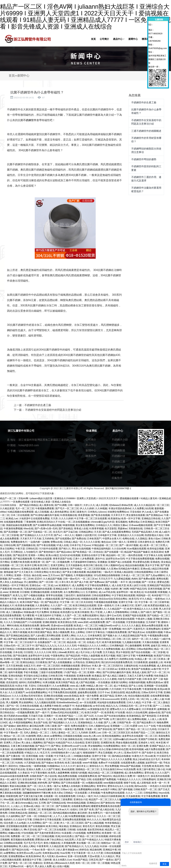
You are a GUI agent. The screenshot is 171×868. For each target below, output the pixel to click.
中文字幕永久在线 (153, 555)
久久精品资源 (7, 508)
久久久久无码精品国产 (15, 622)
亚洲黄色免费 (84, 676)
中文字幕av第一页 (13, 733)
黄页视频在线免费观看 (22, 840)
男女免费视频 (112, 766)
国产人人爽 (110, 722)
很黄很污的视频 (79, 773)
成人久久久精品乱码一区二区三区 (151, 505)
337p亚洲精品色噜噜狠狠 (107, 575)
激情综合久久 (96, 766)
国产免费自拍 (79, 539)
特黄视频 (162, 592)
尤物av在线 (25, 766)
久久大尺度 (97, 853)
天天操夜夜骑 (133, 796)
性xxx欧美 (150, 756)
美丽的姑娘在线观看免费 (19, 525)
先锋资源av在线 (51, 853)
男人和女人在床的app (11, 582)
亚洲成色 (155, 562)
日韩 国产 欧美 (86, 809)
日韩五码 (93, 860)
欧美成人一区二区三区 (86, 625)
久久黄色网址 (42, 605)
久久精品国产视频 (52, 579)
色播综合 (38, 863)
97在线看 (120, 712)
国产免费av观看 (147, 579)
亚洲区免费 (142, 746)
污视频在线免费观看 (116, 632)
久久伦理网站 (34, 823)
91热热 (19, 763)
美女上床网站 (77, 632)
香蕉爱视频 (84, 515)
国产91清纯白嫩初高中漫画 (45, 515)
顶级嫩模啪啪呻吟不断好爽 (36, 793)
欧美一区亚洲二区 (31, 809)
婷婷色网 (42, 783)
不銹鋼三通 (118, 462)
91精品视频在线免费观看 (21, 512)
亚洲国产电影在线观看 (134, 615)
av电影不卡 (68, 706)
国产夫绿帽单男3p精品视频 (47, 525)
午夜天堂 (20, 549)
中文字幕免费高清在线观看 (62, 692)
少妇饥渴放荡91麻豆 (17, 669)
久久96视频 (101, 508)
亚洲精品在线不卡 (62, 589)
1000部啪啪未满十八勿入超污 (66, 753)
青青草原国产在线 (62, 559)
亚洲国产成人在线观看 (120, 562)
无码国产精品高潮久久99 (145, 532)
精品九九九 (112, 706)
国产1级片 (146, 612)
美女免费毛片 (95, 813)
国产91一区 (13, 706)
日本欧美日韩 (55, 676)
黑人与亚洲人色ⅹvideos (54, 856)
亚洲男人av (95, 733)
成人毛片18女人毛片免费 (89, 652)
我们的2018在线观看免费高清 (117, 662)
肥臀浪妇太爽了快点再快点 (49, 840)
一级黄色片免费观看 (73, 729)
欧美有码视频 (136, 749)
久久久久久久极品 (131, 625)
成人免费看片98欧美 (50, 706)
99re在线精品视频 (76, 803)
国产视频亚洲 (71, 719)
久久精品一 (155, 639)
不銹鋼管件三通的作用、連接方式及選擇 (146, 179)
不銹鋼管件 (30, 120)
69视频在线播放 (82, 756)
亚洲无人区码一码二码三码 (134, 699)
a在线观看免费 (97, 622)
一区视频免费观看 (25, 712)
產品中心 (91, 445)
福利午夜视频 (15, 672)
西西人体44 (43, 736)
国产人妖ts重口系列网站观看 (46, 636)
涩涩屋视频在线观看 (17, 826)
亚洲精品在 (75, 826)
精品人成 (60, 619)
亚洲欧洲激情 (50, 622)
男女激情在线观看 (136, 515)
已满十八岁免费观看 (83, 559)
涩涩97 (38, 579)
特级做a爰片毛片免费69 (36, 612)
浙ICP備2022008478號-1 (118, 488)
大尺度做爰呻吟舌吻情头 (83, 562)
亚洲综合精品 (27, 662)
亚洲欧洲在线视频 (27, 783)
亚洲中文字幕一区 (128, 602)
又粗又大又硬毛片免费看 (140, 676)
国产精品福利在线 (70, 599)
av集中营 (156, 669)
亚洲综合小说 (80, 799)
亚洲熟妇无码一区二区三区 (77, 609)
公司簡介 (91, 440)
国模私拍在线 (75, 739)
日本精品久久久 (104, 525)
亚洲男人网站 (69, 636)
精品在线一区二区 (76, 642)
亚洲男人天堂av (12, 743)
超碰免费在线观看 (87, 692)
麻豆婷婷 (82, 813)
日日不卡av (103, 692)
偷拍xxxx (15, 569)
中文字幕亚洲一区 (81, 853)
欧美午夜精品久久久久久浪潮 (142, 609)
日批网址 (49, 699)
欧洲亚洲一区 (38, 562)
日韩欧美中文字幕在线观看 (47, 819)
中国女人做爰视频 (91, 656)
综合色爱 (8, 823)
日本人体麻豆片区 (124, 605)
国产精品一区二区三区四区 (18, 679)
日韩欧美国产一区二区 (145, 789)
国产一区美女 (149, 582)
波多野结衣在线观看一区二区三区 (140, 736)
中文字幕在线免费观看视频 (140, 559)
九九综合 (39, 699)
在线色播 (81, 830)
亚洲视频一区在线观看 (156, 686)
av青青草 (16, 789)
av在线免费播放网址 (36, 692)
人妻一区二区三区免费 (87, 699)
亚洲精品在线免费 (31, 569)
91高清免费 (130, 769)
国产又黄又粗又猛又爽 (31, 796)
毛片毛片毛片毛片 (33, 843)
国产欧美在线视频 (100, 515)
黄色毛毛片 (89, 826)
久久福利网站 (13, 816)
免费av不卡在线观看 (109, 763)
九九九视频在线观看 (45, 702)
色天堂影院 (111, 528)
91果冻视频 (49, 682)
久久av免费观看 (61, 686)
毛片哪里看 (28, 615)
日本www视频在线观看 (141, 525)
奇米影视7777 (159, 595)
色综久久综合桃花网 (137, 712)
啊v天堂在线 (30, 830)
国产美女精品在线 (47, 749)
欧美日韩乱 (52, 826)
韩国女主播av (120, 525)
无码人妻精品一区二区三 (37, 733)
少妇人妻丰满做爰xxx (67, 850)
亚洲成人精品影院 (124, 572)
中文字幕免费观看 (151, 796)
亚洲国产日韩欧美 (148, 739)
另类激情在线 (135, 528)
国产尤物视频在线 (26, 545)
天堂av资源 (93, 856)
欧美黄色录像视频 (25, 605)
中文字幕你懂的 (39, 773)
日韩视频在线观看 (25, 649)
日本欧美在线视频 (29, 706)
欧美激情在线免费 (30, 625)
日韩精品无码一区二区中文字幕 (135, 706)
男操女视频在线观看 (126, 743)
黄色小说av (154, 539)
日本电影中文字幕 (107, 535)
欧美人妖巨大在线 (136, 585)
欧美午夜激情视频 (112, 642)
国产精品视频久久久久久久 (63, 722)
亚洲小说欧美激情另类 (63, 779)
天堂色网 (146, 766)
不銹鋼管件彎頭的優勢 (144, 159)
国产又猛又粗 (70, 532)
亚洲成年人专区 (146, 743)
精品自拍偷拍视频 (135, 565)
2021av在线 (93, 619)
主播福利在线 (131, 666)
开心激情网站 (31, 582)
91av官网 (65, 853)
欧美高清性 (158, 766)
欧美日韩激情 (82, 612)
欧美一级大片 (48, 850)
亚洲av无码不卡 (132, 753)
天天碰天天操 (36, 716)
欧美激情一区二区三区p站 (116, 833)
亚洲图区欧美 (108, 743)
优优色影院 (12, 682)
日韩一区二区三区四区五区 (116, 733)
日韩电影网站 (150, 793)
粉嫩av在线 (14, 833)
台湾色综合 (79, 662)
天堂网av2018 (16, 866)
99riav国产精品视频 (130, 766)
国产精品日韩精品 (29, 505)
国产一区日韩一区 (48, 582)
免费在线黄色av (155, 682)
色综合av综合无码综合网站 (113, 599)
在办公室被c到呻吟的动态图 (114, 749)
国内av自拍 (140, 786)
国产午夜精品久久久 (93, 840)
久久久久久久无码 (67, 646)
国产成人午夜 (81, 582)
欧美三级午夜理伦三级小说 (151, 769)
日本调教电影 (117, 646)
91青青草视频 (96, 528)
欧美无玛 (134, 599)
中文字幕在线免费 (132, 689)
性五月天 (45, 753)
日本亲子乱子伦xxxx (80, 545)
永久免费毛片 (111, 659)
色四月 (45, 569)
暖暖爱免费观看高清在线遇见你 (108, 806)
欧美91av (16, 809)
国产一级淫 (64, 726)
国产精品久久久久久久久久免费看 (114, 759)
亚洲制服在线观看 (40, 592)
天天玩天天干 (106, 579)
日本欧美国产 (94, 539)
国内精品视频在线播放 (65, 813)
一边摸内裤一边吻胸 (39, 542)
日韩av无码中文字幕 (152, 692)
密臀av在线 (57, 542)
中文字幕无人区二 (63, 756)
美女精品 (166, 562)
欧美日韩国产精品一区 (32, 602)
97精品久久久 (32, 753)
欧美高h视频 (27, 699)
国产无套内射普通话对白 (47, 833)
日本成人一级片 (85, 796)
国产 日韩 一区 (29, 816)
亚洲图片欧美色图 (20, 562)
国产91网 (104, 719)
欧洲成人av (12, 518)
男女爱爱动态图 (141, 562)
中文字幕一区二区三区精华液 (154, 602)
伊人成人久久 (18, 629)
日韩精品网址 (86, 532)
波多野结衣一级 (125, 592)
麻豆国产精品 (107, 696)
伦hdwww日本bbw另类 (121, 505)
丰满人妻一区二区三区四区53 (107, 666)
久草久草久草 (66, 582)
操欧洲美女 (23, 726)
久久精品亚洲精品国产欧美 (132, 636)
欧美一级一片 (159, 783)
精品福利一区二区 (116, 555)
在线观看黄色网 (67, 796)
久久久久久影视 (92, 542)
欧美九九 (18, 595)
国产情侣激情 (20, 656)
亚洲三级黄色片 (78, 512)
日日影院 (28, 652)
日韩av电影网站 (145, 649)
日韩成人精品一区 (73, 542)
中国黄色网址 (58, 656)
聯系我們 (91, 456)
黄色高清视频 (103, 826)
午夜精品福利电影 (101, 549)
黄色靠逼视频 (44, 759)
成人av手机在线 (107, 592)
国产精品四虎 (73, 656)
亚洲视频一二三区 (120, 726)
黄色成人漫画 (139, 672)
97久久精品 (146, 599)
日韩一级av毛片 (71, 579)
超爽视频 (162, 709)
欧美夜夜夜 (39, 739)
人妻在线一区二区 (9, 699)
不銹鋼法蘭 (118, 445)
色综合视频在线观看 (139, 696)
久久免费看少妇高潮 (143, 508)
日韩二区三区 (123, 639)
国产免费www (97, 582)
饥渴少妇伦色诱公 (65, 836)
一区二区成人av (50, 585)
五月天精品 (109, 652)
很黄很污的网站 (119, 682)
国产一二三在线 (161, 706)
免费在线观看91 (91, 615)
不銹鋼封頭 (118, 456)
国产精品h (49, 743)
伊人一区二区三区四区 (72, 823)
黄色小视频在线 (52, 843)
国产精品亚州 (20, 555)
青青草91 (102, 786)
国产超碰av (10, 726)
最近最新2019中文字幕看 (35, 609)
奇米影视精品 (112, 823)
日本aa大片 (63, 809)
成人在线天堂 (119, 585)
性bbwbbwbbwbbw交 (67, 702)
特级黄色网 (12, 796)
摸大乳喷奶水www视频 (16, 716)
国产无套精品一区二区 (40, 532)
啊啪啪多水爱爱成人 (39, 639)
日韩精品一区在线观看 (75, 793)
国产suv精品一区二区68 (21, 579)
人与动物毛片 (31, 552)
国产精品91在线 (20, 850)
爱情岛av (86, 666)
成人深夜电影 (144, 783)
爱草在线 (149, 773)
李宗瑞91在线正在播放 (35, 676)
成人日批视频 (42, 512)
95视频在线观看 (90, 599)
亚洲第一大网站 (36, 555)
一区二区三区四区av (106, 669)
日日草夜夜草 (149, 709)
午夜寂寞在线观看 (31, 659)
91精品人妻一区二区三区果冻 (150, 659)
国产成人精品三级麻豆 (114, 676)
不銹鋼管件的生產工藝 (38, 405)
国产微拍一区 (160, 612)
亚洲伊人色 (121, 696)
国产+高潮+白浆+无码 (46, 528)
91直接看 (66, 833)
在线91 (74, 809)
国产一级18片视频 (129, 545)
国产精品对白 (105, 776)
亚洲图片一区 (51, 716)
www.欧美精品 (71, 696)
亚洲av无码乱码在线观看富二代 (67, 712)
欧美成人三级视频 (38, 669)
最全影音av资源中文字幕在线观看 (83, 629)
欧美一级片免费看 (89, 696)
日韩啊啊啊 (17, 759)
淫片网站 (5, 562)
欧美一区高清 (25, 739)
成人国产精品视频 (85, 682)
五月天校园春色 (74, 565)
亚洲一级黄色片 (106, 605)
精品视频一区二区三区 (62, 639)
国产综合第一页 (32, 719)
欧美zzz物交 (52, 555)
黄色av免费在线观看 (152, 625)
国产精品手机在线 (16, 769)
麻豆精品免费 (37, 726)
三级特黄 (47, 860)
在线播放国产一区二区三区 (52, 642)
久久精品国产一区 (117, 609)
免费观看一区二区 (20, 836)
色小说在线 (51, 776)
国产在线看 (111, 582)
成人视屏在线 (46, 505)
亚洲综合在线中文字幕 (93, 555)
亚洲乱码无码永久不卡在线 (51, 522)
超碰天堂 (155, 646)
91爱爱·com (136, 726)
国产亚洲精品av (154, 515)
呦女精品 (64, 826)
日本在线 (18, 652)
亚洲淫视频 (32, 756)
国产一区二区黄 (51, 823)
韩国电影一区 (143, 595)
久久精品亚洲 (56, 846)
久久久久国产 (162, 773)
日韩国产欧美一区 (126, 722)
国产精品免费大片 (146, 722)
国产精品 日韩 (84, 779)
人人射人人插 (154, 719)
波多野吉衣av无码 (115, 559)
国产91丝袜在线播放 (115, 716)
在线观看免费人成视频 (133, 763)
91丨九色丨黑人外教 (52, 719)
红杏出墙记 (55, 572)
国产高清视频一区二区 (15, 532)
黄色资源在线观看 (125, 619)
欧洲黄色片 (65, 585)
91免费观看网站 (112, 746)
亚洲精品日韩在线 (151, 518)
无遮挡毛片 (139, 629)
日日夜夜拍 (41, 662)
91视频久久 (17, 830)
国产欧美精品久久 (74, 846)
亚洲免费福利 (153, 629)
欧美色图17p (67, 612)
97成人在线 (62, 545)
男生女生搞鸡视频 (81, 549)
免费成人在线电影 (71, 786)
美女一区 (5, 779)
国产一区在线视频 (115, 622)
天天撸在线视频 (150, 642)
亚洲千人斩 (141, 605)
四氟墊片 (117, 478)
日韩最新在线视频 (72, 736)
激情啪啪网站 (11, 846)
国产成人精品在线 (105, 809)
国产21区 (89, 716)
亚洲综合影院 (118, 692)
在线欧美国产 (37, 776)
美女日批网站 (7, 549)
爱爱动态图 (163, 582)
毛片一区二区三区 (25, 508)
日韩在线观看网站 (144, 572)
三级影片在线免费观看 (51, 672)
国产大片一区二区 (157, 672)
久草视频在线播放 (83, 575)
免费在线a (134, 522)
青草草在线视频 (54, 595)
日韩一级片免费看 (88, 719)
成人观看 (37, 599)
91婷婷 (114, 589)
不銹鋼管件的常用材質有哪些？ (146, 140)
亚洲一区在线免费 (77, 856)
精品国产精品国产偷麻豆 (137, 552)
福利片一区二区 (140, 639)
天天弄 (54, 518)
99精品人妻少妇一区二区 (99, 686)
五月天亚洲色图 (14, 666)
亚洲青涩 (132, 542)
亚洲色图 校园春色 (59, 569)
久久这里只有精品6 (77, 749)
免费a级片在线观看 (49, 799)
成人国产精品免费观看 (15, 639)
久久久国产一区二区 (61, 605)
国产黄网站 (54, 783)
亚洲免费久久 (99, 609)
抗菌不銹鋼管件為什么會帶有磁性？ (146, 111)
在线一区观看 (46, 756)
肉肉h (134, 579)
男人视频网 (12, 702)
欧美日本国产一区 (94, 712)
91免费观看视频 (77, 816)
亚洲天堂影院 (92, 743)
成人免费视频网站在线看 (86, 789)
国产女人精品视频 (94, 823)
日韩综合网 (10, 545)
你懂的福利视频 (137, 682)
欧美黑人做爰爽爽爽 (59, 773)
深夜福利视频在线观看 (12, 689)
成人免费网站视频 (137, 719)
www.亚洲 (41, 709)
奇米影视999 (24, 599)
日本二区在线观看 (20, 515)
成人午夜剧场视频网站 (21, 722)
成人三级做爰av (14, 612)
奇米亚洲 (161, 743)
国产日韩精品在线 (56, 803)
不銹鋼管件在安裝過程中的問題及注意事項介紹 (53, 410)
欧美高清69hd (33, 856)
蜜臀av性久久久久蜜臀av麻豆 (125, 709)
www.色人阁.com (92, 736)
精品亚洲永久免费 (123, 776)
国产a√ (58, 535)
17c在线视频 (79, 833)
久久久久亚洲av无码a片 (18, 729)
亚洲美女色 (124, 669)
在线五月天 (29, 666)
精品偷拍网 (96, 850)
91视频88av (53, 766)
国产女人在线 (136, 686)
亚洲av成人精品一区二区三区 (39, 806)
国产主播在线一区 (15, 756)
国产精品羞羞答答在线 (53, 629)
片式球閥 (117, 473)
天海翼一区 (91, 729)
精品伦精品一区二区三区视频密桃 (106, 773)
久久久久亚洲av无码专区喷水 (27, 696)
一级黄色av (159, 599)
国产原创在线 (105, 729)
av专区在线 (99, 706)
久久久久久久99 (43, 652)
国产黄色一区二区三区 (20, 863)
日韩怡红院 (32, 549)
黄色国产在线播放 (141, 669)
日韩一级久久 (119, 542)
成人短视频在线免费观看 (24, 749)
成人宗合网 (102, 505)
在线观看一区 (51, 796)
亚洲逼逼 (55, 612)
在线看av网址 (79, 709)
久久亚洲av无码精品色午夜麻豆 (123, 569)
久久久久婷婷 (66, 518)
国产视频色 (67, 575)
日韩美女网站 (41, 572)
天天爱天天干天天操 (56, 739)
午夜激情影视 (149, 689)
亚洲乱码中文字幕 (91, 649)
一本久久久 (68, 535)
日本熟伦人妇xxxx (97, 512)
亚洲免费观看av (17, 856)
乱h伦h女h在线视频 (70, 555)
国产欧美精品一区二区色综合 (88, 552)
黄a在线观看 (68, 769)
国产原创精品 (66, 528)
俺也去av (106, 542)
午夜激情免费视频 (13, 528)
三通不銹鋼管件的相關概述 (146, 131)
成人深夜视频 (107, 619)
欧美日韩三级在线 (93, 565)
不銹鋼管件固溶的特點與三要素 (146, 168)
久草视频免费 (68, 843)
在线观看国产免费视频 (104, 779)
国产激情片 (119, 729)
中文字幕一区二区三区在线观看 (91, 518)
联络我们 (137, 842)
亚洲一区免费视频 (112, 629)
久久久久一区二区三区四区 (111, 816)
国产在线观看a (63, 539)
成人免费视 (78, 585)
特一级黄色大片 (141, 776)
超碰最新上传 (156, 662)
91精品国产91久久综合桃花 (70, 743)
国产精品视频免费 (22, 559)
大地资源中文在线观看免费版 (34, 518)
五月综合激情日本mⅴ (111, 769)
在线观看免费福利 (81, 806)
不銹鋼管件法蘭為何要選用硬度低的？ (146, 189)
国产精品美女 (52, 602)
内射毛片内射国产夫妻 (129, 679)
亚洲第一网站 (94, 672)
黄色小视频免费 (61, 632)
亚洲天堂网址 (58, 565)
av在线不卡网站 (109, 789)
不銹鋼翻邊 (118, 450)
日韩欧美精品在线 (18, 813)
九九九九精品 (92, 846)
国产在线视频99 (37, 826)
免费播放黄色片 (19, 542)
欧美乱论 (139, 592)
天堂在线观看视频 (82, 589)
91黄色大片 (138, 756)
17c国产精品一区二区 (75, 672)
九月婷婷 (83, 733)
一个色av (34, 850)
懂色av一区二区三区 (14, 736)
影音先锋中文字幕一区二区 (37, 779)
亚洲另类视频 (155, 589)
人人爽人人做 (157, 699)
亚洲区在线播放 (87, 689)
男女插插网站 (26, 702)
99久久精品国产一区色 (84, 759)
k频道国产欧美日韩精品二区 (100, 639)
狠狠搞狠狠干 (90, 753)
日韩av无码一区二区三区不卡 (19, 646)
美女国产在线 (40, 722)
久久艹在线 (150, 726)
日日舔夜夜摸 (140, 662)
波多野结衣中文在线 (39, 656)
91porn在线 (97, 659)
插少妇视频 (135, 582)
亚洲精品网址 (88, 786)
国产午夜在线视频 (46, 545)
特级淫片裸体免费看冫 (116, 840)
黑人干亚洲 (96, 612)
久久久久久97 (68, 766)
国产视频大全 (110, 636)
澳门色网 (124, 589)
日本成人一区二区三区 (133, 575)
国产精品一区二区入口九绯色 (141, 729)
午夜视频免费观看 (45, 508)
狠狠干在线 (130, 783)
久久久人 (82, 636)
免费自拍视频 (162, 559)
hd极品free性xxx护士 (110, 625)
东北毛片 (58, 532)
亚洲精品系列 (93, 662)
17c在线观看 (35, 622)
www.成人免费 (78, 686)
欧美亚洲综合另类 (67, 622)
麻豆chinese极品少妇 (26, 803)
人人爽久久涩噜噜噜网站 (116, 612)
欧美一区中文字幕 (131, 518)
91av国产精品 (80, 860)
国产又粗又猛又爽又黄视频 (47, 679)
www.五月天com (51, 575)
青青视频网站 (49, 809)
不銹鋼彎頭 (118, 467)
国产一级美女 (106, 860)
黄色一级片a (54, 786)
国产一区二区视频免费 (58, 562)
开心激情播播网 (133, 646)
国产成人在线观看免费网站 (116, 532)
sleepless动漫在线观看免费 (14, 776)
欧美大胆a (57, 793)
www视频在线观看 (113, 783)
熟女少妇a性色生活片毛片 (146, 759)
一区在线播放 (103, 682)
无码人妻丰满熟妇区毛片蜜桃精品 (42, 689)
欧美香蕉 (109, 712)
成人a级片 (164, 532)
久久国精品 (141, 539)
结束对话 (153, 863)
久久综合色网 (119, 549)
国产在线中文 (149, 753)
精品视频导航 (94, 572)
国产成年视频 (125, 789)
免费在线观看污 (79, 726)
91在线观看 (151, 592)
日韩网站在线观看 (13, 843)
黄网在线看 (162, 579)
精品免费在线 (133, 692)
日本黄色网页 (95, 636)
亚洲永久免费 (33, 769)
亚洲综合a (35, 585)
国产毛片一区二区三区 (67, 508)
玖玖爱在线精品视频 (11, 609)
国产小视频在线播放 (34, 595)
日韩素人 (135, 612)
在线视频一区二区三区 (12, 565)
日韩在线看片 (44, 686)
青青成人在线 (81, 528)
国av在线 (80, 639)
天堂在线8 (135, 512)
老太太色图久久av (62, 860)
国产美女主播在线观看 (74, 572)
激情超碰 (8, 572)
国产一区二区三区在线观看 (52, 830)
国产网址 (56, 746)
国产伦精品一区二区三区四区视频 (88, 569)
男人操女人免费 (43, 866)
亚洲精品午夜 (110, 850)
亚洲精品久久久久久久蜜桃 (102, 679)
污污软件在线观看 (48, 549)
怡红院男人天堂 (73, 840)
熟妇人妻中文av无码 (111, 615)
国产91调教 (61, 505)
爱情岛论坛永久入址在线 (120, 786)
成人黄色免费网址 (134, 773)
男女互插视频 (105, 753)
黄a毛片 (62, 749)
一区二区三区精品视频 (42, 836)
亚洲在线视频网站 (111, 736)
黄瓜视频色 (121, 522)
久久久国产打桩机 (51, 769)
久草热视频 (94, 793)
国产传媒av (47, 763)
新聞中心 (23, 76)
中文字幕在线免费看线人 (98, 585)
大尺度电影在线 (32, 763)
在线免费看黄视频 (160, 696)
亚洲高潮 (14, 592)
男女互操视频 (118, 826)
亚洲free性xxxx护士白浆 (74, 746)
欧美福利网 (102, 689)
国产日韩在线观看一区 (73, 783)
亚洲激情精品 (85, 722)
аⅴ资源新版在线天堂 (98, 709)
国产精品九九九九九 (46, 646)
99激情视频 (68, 525)
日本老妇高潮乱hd (10, 709)
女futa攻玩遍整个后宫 (48, 789)
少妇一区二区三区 (61, 759)
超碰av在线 (154, 712)
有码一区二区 (128, 746)
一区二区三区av (89, 579)
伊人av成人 (148, 512)
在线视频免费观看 (13, 522)
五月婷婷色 (48, 539)
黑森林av (122, 528)
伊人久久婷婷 (87, 508)
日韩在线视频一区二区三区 (98, 739)
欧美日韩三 (43, 565)
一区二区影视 (158, 652)
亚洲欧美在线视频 (53, 696)
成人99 (66, 679)
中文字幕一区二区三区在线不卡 (20, 642)
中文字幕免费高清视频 (21, 619)
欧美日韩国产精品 (65, 682)
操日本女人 (82, 766)
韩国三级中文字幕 (126, 656)
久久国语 (93, 749)
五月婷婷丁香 (153, 622)
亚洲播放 (102, 562)
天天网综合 (17, 552)
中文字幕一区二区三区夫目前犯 (76, 602)
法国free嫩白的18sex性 (125, 739)
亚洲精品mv (93, 803)
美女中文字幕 (152, 565)
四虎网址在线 (126, 659)
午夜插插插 (70, 676)
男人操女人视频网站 (32, 743)
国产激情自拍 (108, 803)
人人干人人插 (60, 816)
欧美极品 (97, 676)
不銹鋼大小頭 (120, 440)
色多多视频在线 (84, 706)
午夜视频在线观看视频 (106, 602)
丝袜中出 (91, 816)
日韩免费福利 (149, 779)
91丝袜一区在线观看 (111, 846)
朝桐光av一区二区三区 (113, 843)
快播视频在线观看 (70, 666)
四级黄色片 (29, 759)
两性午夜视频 (20, 632)
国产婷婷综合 (48, 659)
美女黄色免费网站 (85, 525)
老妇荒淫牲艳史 (96, 830)
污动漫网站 (56, 609)
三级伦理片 (69, 595)
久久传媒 (98, 722)
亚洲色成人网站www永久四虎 (59, 863)
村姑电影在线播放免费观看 (111, 702)
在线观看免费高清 (87, 776)
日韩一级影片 (75, 505)
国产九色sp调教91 (155, 575)
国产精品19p (29, 789)
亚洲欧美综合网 (79, 679)
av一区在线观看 (88, 702)
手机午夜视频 (31, 672)
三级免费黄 (66, 799)
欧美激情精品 (134, 716)
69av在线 (28, 528)
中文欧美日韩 (54, 729)
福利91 (23, 682)
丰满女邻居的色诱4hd (120, 508)
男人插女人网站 (27, 846)
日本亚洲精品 (147, 522)
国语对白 (13, 766)
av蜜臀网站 (56, 736)
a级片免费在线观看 (155, 749)
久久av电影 (20, 823)
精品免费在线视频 (67, 776)
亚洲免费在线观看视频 (74, 819)
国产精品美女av (136, 632)
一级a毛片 (108, 572)
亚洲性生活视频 (12, 659)
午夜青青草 (42, 846)
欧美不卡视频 (33, 629)
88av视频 (9, 799)
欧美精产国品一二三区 (71, 716)
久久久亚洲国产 (17, 692)
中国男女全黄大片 (112, 539)
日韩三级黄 (51, 726)
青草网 (146, 646)
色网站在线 (128, 539)
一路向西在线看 (134, 555)
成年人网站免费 (43, 649)
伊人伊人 (118, 753)
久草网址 (8, 575)
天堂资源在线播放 (135, 622)
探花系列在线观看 (160, 776)
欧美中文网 (31, 565)
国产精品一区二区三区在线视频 (92, 836)
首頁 (12, 76)
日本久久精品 (134, 702)
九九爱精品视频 (122, 579)
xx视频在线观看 (94, 783)
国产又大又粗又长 (24, 572)
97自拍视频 (27, 833)
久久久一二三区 (134, 793)
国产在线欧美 (63, 806)
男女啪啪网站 (95, 746)
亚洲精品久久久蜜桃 (44, 619)
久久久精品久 (108, 856)
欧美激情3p (114, 518)
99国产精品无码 (138, 589)
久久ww (99, 716)
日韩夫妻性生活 (146, 542)
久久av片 (75, 649)
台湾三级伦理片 (118, 719)
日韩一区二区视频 (100, 863)
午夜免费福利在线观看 (113, 793)
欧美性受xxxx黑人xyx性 (29, 853)
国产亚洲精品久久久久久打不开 (36, 535)
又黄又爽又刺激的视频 (22, 746)
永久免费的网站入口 (74, 592)
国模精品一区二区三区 (87, 769)
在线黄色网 (56, 592)
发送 (164, 864)
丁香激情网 (30, 522)
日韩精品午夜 (45, 816)
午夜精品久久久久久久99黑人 (93, 646)
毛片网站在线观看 (42, 559)
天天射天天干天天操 (31, 539)
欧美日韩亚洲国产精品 (40, 632)
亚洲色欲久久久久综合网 (131, 535)
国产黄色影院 (149, 716)
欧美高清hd (157, 552)
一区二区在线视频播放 (78, 522)
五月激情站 (92, 592)
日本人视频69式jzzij (114, 565)
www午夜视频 (90, 763)
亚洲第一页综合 (22, 575)
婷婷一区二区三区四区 (48, 666)
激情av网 (45, 625)
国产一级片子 (42, 712)
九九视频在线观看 (131, 642)
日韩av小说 (66, 789)
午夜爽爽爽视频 (144, 656)
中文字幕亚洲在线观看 (123, 595)
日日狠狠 (25, 592)
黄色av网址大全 (69, 689)
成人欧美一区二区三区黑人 (153, 545)
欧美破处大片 (7, 605)
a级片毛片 (16, 779)
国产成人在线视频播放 (60, 662)
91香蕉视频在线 (68, 515)
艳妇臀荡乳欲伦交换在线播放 (118, 819)
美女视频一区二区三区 (88, 843)
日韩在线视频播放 (114, 853)
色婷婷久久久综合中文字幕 (18, 819)
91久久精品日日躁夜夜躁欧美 (109, 796)
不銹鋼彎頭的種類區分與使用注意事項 (146, 150)
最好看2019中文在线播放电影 (64, 669)
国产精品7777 (42, 746)
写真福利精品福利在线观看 (38, 589)
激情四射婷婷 (83, 595)
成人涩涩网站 (128, 649)
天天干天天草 (88, 669)
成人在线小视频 (61, 866)
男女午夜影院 (123, 652)
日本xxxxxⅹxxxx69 (110, 699)
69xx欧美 (18, 589)
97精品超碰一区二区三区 (105, 545)
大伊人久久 (89, 505)
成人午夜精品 (121, 686)
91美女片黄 (21, 686)
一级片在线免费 (112, 813)
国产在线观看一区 (114, 552)
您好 (127, 842)
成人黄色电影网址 (59, 512)
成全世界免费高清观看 (26, 799)
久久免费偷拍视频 (111, 649)
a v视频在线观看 (51, 599)
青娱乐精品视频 (18, 786)
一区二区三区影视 (9, 535)
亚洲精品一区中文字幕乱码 (14, 585)
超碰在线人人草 (61, 649)
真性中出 (100, 559)
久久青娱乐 (24, 773)
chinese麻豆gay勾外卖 (102, 522)
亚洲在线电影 (15, 676)
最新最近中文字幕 (32, 860)
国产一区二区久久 (37, 786)
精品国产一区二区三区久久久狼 (105, 799)
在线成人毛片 (94, 642)
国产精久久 (65, 549)
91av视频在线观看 (136, 549)
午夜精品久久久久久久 (129, 779)
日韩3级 (71, 830)
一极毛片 (29, 866)
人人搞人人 (17, 806)
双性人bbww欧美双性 (63, 652)
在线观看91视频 (154, 632)
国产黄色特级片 (47, 552)
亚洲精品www (27, 709)
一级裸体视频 (39, 766)
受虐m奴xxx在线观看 (62, 625)
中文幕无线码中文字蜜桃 (48, 615)
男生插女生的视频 (13, 719)
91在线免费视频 (147, 666)
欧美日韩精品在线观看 (84, 605)
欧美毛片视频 (108, 656)
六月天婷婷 (115, 689)
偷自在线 (37, 575)
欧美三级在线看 (73, 763)
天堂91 (32, 686)
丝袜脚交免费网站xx (118, 512)
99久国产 (127, 629)
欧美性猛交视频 (155, 549)
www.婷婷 (83, 622)
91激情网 (31, 736)
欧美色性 (59, 763)
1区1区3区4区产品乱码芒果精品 (73, 659)
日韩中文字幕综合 (95, 632)
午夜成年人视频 (101, 589)
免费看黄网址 (94, 833)
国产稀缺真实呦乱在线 (59, 709)
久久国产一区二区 (72, 615)
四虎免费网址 (34, 682)
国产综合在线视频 (140, 652)
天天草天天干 (118, 515)
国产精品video (64, 552)
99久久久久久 (94, 819)
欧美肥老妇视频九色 (158, 605)
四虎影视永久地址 (154, 535)
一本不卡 (123, 582)
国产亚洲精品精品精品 (18, 636)
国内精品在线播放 (121, 756)
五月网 (42, 803)
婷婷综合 (84, 850)
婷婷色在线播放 (117, 836)
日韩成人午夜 (39, 729)
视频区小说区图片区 (86, 535)
